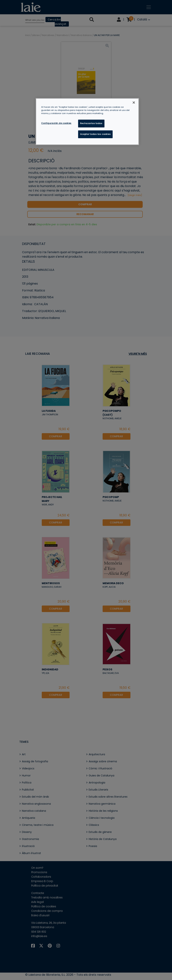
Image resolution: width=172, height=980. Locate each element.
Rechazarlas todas (91, 123)
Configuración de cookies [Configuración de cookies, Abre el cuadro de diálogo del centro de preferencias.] (56, 123)
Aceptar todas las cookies (95, 134)
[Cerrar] (134, 103)
